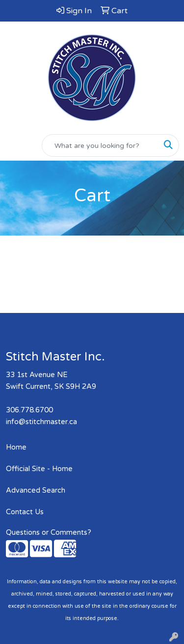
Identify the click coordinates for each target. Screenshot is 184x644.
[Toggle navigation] (15, 146)
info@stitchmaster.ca (41, 422)
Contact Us (25, 512)
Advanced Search (36, 490)
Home (16, 447)
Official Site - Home (39, 469)
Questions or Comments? (49, 533)
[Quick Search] (100, 145)
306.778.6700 (29, 410)
